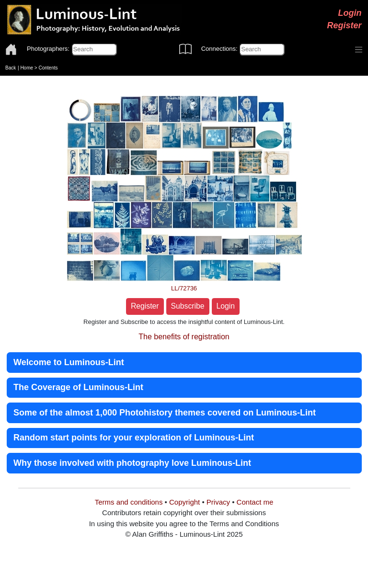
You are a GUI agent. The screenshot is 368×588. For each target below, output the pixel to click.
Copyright (184, 502)
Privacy (218, 502)
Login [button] (226, 306)
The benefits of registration (184, 337)
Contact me (255, 502)
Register (344, 25)
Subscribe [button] (188, 306)
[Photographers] (94, 49)
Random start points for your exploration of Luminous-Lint (134, 438)
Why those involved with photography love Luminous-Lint (132, 463)
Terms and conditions (129, 502)
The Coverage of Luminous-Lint (78, 387)
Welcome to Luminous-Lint (69, 362)
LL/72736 (184, 288)
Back (11, 68)
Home (27, 68)
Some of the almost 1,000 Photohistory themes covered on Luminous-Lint (165, 413)
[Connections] (262, 49)
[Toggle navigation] (359, 50)
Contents (48, 68)
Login (350, 13)
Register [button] (145, 306)
